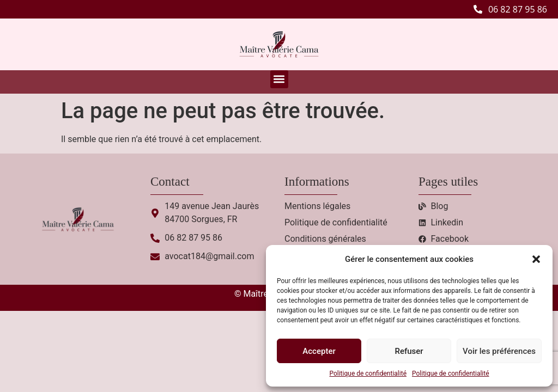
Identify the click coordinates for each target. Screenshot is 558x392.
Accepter (319, 351)
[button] (536, 259)
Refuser (409, 351)
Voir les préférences (499, 351)
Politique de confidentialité (368, 373)
